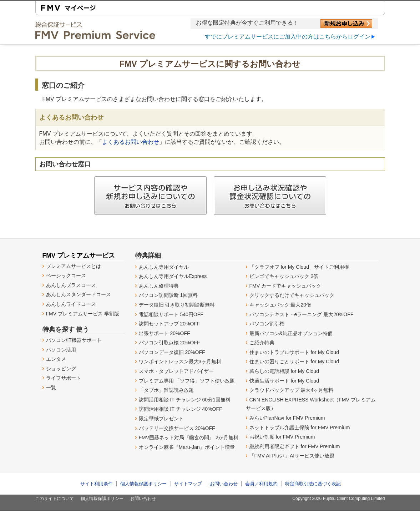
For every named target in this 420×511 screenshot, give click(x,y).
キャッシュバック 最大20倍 (280, 305)
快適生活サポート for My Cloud (284, 381)
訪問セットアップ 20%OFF (169, 324)
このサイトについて (55, 499)
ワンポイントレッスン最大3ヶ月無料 (180, 361)
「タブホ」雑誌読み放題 (166, 390)
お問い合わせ (224, 484)
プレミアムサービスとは (74, 266)
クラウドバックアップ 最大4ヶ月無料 (292, 390)
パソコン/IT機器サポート (74, 340)
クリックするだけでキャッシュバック (292, 295)
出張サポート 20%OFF (165, 333)
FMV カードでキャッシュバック (285, 286)
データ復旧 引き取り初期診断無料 (177, 305)
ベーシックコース (66, 275)
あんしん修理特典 (159, 286)
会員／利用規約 (261, 484)
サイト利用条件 (97, 484)
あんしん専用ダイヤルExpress (173, 276)
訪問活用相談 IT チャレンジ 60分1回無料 (185, 400)
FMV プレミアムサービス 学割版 (83, 314)
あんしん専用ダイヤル (164, 267)
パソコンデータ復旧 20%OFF (172, 352)
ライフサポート (64, 378)
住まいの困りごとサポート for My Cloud (294, 361)
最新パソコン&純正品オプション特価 (291, 333)
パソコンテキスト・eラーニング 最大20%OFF (302, 314)
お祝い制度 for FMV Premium (282, 437)
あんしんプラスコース (71, 285)
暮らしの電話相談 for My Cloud (284, 371)
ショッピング (61, 369)
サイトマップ (188, 484)
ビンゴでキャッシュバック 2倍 (284, 276)
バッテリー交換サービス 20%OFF (177, 428)
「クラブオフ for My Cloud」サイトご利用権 (299, 267)
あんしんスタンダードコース (79, 294)
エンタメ (56, 359)
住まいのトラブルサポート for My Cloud (294, 352)
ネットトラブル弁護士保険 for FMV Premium (300, 427)
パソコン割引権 (267, 324)
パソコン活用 (61, 350)
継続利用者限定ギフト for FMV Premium (295, 446)
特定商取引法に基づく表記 (313, 484)
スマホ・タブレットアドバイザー (176, 371)
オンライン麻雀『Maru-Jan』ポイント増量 (187, 447)
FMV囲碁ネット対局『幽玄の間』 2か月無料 (189, 437)
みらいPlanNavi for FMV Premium (287, 418)
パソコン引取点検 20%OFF (169, 343)
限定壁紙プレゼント (161, 419)
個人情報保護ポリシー (143, 484)
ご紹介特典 (262, 343)
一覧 (51, 388)
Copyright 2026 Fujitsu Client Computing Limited (338, 499)
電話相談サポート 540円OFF (171, 314)
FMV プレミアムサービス (79, 255)
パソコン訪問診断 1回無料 (168, 295)
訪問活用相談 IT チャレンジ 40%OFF (181, 409)
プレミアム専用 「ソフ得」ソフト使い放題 (187, 381)
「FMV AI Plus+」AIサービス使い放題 (292, 456)
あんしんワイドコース (71, 304)
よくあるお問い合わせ (131, 142)
